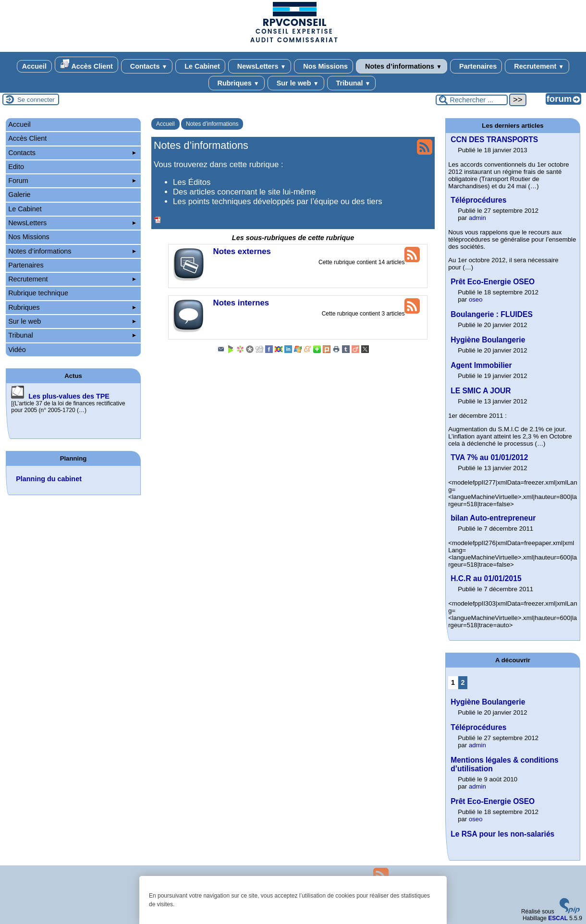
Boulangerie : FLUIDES (492, 314)
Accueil (34, 66)
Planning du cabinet (49, 479)
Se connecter (36, 100)
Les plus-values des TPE (69, 396)
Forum (72, 181)
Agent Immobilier (481, 365)
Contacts (147, 66)
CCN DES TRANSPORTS (494, 140)
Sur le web (296, 83)
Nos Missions (324, 66)
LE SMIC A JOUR (481, 391)
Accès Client (86, 65)
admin (477, 218)
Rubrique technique (38, 293)
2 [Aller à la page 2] (463, 682)
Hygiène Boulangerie (488, 340)
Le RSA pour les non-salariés (502, 834)
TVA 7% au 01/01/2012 (489, 457)
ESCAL (558, 918)
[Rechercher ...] (472, 100)
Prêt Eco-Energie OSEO (493, 282)
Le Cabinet (200, 66)
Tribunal (352, 83)
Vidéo (17, 350)
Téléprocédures (478, 200)
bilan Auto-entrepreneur (493, 518)
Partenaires (476, 66)
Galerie (19, 195)
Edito (16, 167)
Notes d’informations (402, 66)
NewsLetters (260, 66)
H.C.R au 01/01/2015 (486, 578)
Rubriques (237, 83)
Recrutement (537, 66)
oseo (476, 299)
